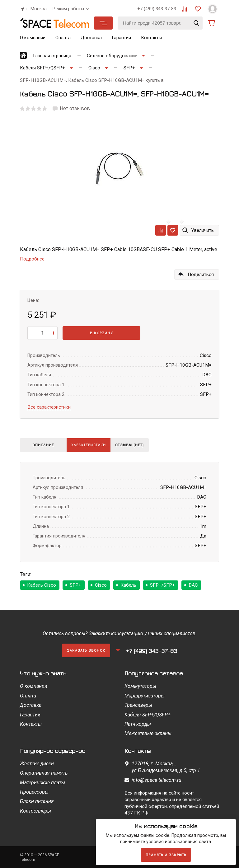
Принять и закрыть (166, 855)
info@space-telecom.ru (157, 780)
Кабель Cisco (42, 585)
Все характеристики (49, 407)
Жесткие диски (37, 764)
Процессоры (34, 792)
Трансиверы (138, 705)
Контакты (152, 38)
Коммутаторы (140, 686)
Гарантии (121, 38)
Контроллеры (35, 811)
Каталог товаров (103, 23)
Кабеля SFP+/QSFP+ (148, 715)
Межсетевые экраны (148, 733)
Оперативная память (44, 773)
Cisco (101, 585)
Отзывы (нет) (136, 445)
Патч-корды (138, 724)
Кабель (128, 585)
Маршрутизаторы (145, 696)
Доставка (91, 38)
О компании (33, 38)
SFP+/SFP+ (162, 585)
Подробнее (32, 259)
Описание (43, 445)
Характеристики (91, 445)
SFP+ (75, 585)
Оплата (63, 38)
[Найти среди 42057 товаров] (160, 23)
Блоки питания (37, 801)
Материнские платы (42, 783)
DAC (193, 585)
